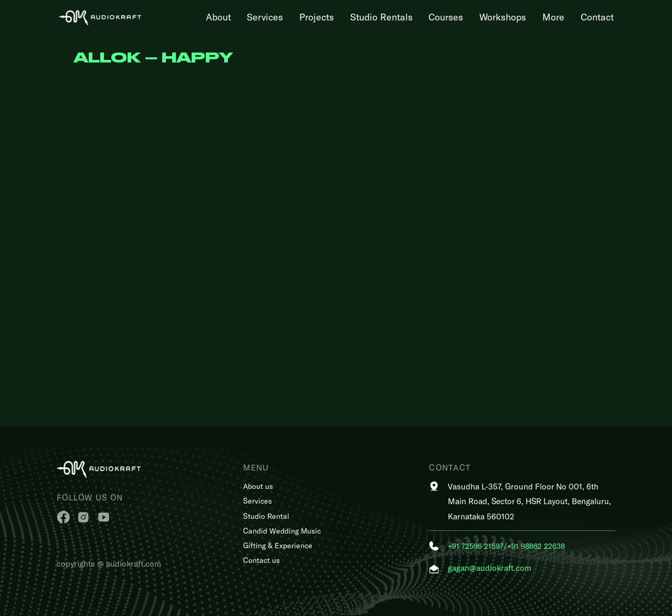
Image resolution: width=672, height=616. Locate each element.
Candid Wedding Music (282, 531)
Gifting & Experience (278, 545)
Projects (317, 17)
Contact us (261, 560)
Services (265, 17)
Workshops (503, 17)
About (218, 17)
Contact (597, 17)
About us (258, 486)
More (553, 17)
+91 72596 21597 (476, 546)
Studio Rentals (381, 17)
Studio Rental (266, 516)
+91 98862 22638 (536, 546)
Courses (446, 17)
